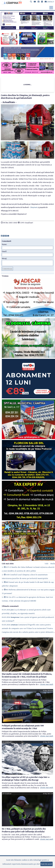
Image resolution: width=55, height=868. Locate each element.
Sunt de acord (47, 864)
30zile (53, 563)
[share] (2, 236)
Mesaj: (4, 258)
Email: (4, 251)
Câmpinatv (34, 207)
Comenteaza (7, 269)
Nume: (4, 244)
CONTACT (49, 2)
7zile (46, 563)
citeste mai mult (47, 684)
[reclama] (27, 29)
